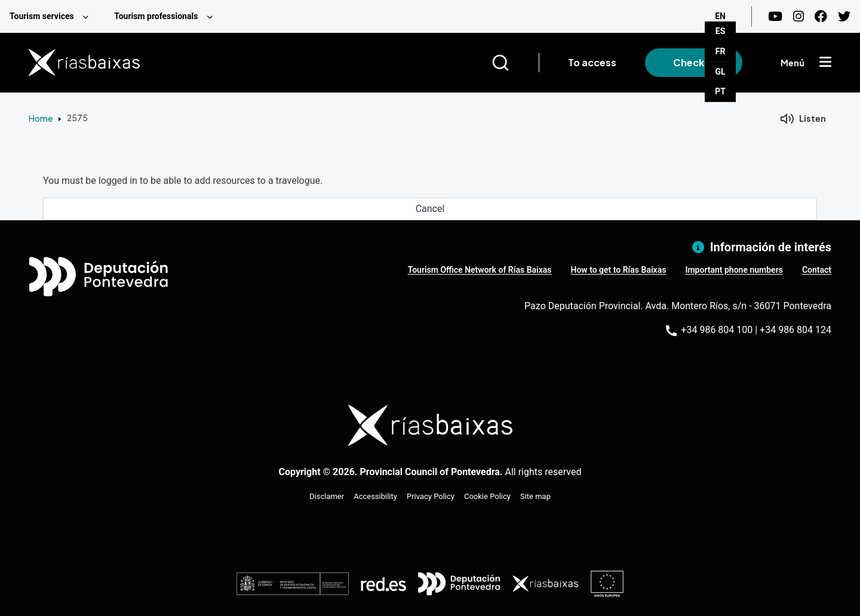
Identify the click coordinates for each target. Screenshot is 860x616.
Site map (535, 496)
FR (721, 51)
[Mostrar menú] (825, 63)
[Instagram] (798, 16)
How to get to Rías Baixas (619, 270)
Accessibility (375, 496)
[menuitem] (52, 16)
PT (720, 91)
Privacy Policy (431, 496)
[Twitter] (844, 16)
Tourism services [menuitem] (42, 16)
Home (41, 118)
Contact (817, 270)
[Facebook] (821, 16)
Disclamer (327, 496)
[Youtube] (775, 16)
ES (721, 31)
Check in (694, 62)
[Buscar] (515, 63)
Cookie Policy (487, 496)
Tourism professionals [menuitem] (156, 16)
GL (721, 72)
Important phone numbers (734, 270)
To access (592, 62)
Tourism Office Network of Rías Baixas (480, 270)
